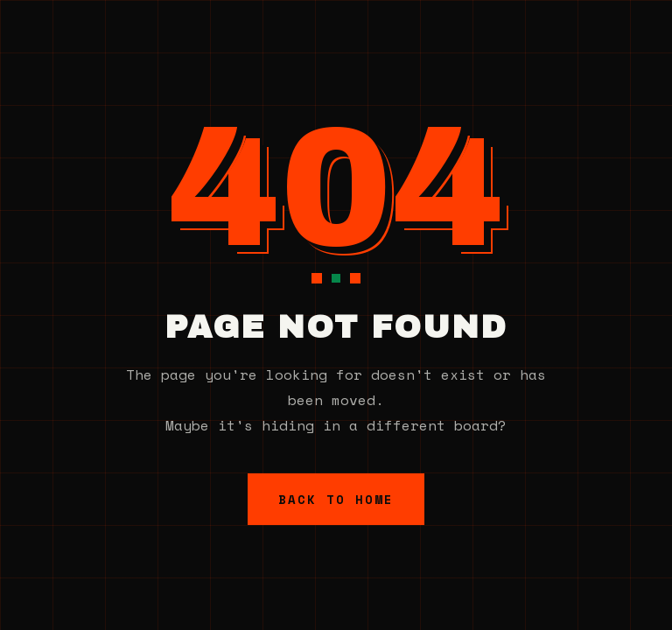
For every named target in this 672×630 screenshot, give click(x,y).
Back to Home (336, 499)
